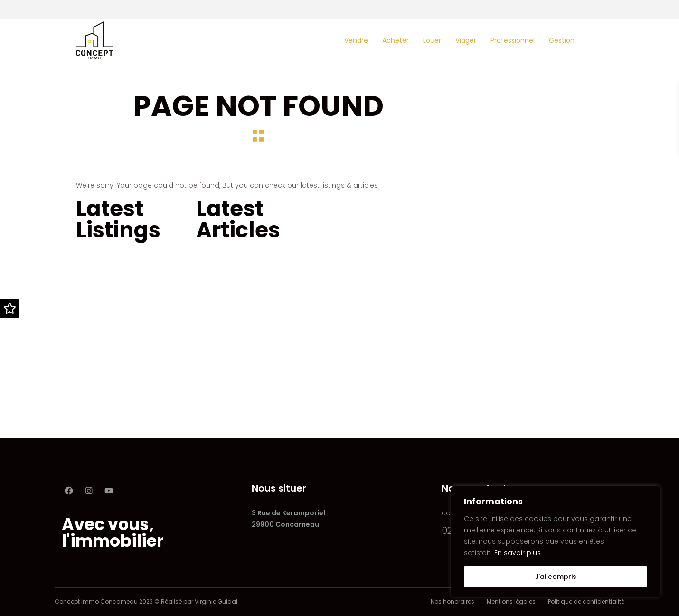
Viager (466, 40)
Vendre (356, 40)
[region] (556, 541)
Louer (432, 40)
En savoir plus (518, 553)
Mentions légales (511, 602)
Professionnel (513, 40)
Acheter (396, 40)
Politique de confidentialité (586, 602)
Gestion (562, 40)
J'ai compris (556, 577)
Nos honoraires (453, 602)
